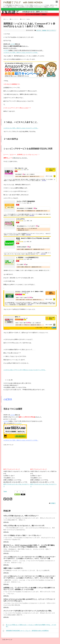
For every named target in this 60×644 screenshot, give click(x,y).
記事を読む (6, 522)
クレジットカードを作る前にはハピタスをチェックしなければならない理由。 (28, 611)
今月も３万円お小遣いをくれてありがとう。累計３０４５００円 (24, 526)
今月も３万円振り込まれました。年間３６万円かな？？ (21, 516)
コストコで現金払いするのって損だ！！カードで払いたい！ (22, 535)
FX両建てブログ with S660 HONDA (23, 2)
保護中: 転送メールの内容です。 (14, 568)
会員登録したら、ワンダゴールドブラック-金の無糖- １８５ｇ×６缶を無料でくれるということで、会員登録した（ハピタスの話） (29, 589)
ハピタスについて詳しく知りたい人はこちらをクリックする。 (21, 53)
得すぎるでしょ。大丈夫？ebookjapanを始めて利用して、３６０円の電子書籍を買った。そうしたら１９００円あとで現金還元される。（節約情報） (29, 546)
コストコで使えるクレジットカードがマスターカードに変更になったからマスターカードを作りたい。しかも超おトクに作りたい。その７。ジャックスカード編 (29, 577)
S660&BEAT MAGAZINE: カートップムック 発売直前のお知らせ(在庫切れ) (26, 631)
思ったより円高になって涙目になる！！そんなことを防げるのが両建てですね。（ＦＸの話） (29, 625)
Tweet (5, 491)
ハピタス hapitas (41, 30)
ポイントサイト (51, 30)
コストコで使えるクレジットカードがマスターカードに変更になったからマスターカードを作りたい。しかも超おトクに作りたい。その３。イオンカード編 (29, 558)
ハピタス (12, 44)
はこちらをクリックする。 (38, 370)
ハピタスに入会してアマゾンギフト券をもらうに (17, 370)
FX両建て (53, 503)
